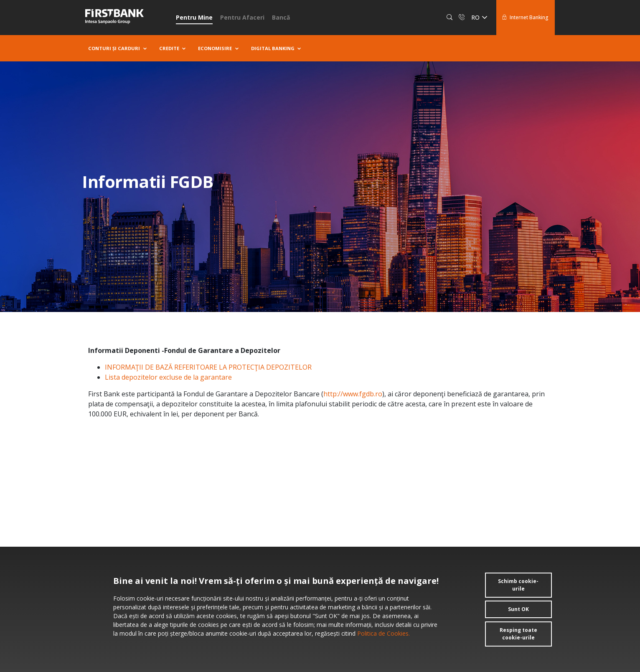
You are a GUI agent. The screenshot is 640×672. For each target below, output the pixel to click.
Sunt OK (518, 609)
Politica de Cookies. (383, 633)
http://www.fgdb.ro (353, 394)
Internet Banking (526, 17)
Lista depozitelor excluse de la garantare (168, 377)
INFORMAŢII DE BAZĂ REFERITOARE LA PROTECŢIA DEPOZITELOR (208, 367)
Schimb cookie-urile (518, 585)
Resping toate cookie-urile (518, 634)
